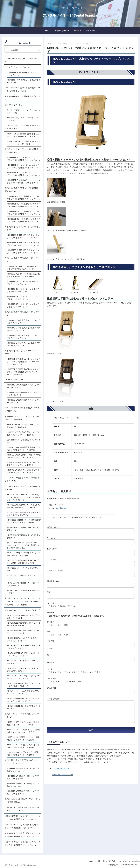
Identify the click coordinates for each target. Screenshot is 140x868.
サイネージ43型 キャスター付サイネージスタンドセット (24, 119)
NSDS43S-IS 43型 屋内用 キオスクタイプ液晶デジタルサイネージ (23, 322)
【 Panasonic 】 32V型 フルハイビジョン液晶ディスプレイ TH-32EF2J (22, 809)
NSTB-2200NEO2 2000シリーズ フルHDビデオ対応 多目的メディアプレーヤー (24, 506)
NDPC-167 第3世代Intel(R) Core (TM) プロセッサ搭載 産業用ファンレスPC (24, 562)
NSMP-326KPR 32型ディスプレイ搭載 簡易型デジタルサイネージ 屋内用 (23, 723)
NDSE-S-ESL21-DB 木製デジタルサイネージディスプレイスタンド (24, 670)
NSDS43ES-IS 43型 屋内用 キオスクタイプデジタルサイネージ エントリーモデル (23, 236)
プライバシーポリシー (61, 773)
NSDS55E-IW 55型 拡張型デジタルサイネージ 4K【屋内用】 (23, 394)
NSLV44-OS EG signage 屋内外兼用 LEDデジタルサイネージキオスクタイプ (23, 135)
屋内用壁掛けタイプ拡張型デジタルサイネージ (24, 441)
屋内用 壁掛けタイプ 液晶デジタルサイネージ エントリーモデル (22, 762)
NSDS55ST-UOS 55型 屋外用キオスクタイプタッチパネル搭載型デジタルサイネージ (23, 835)
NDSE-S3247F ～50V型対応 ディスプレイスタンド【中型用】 (23, 692)
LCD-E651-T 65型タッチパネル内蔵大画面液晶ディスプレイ (22, 479)
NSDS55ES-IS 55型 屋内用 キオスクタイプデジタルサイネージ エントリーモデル (23, 251)
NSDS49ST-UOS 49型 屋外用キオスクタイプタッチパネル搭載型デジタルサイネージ (23, 826)
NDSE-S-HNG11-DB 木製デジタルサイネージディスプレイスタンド (24, 707)
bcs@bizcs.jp (61, 508)
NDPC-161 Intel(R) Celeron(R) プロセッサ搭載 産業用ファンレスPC (23, 554)
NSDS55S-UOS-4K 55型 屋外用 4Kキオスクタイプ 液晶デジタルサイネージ (23, 268)
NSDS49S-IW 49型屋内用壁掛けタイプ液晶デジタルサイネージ (23, 777)
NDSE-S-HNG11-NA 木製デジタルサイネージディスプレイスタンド (24, 685)
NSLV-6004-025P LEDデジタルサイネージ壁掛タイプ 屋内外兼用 (22, 418)
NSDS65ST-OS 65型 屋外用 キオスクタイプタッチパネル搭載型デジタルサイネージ (24, 220)
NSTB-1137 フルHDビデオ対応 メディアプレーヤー (24, 577)
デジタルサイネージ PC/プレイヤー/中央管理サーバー (23, 488)
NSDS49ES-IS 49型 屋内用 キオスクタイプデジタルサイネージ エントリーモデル (23, 244)
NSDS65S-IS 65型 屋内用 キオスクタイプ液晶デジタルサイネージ (23, 344)
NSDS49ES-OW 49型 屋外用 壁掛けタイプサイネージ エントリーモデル (23, 89)
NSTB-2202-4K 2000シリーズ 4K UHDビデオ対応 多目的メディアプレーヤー (24, 521)
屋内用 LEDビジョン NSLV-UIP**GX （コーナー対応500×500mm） (23, 800)
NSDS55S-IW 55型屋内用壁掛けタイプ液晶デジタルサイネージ (23, 785)
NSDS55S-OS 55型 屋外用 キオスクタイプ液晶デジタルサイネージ (23, 298)
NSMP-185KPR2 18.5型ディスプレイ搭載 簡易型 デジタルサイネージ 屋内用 (23, 731)
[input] (23, 50)
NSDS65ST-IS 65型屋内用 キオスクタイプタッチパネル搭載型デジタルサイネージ (24, 181)
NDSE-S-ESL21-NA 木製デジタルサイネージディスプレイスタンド (23, 677)
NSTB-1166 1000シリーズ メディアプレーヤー (24, 569)
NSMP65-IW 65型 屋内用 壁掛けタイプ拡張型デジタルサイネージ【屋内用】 (24, 456)
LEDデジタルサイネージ (14, 380)
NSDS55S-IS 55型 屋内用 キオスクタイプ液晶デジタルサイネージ (23, 337)
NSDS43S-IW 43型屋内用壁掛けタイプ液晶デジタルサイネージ (23, 770)
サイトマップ (131, 861)
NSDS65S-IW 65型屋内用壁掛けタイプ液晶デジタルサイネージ (23, 792)
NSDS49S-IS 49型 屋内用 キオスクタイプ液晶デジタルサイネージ (23, 329)
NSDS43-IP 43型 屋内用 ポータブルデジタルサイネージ (24, 81)
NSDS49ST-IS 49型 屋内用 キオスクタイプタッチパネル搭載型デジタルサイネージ (24, 166)
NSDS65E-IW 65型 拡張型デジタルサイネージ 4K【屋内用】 (23, 401)
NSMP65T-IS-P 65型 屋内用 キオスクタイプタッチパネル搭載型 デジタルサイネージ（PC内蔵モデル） (23, 362)
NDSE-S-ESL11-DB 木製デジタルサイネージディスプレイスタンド (24, 647)
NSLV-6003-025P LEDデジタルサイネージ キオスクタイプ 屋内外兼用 (24, 143)
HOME (86, 861)
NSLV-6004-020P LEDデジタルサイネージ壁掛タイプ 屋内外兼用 (24, 426)
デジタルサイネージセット (15, 105)
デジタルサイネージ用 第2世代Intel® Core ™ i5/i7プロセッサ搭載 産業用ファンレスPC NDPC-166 (23, 545)
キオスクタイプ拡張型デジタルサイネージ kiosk (22, 352)
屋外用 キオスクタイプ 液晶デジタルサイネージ (22, 260)
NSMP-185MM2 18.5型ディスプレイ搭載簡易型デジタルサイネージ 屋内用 (23, 739)
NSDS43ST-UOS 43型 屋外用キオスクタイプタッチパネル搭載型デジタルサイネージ (23, 818)
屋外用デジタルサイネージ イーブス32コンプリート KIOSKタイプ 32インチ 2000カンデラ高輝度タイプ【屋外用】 (23, 602)
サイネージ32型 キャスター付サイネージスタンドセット (24, 111)
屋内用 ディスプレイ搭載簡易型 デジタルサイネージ (22, 715)
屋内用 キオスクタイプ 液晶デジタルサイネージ (22, 313)
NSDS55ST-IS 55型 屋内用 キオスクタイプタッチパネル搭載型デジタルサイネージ (24, 174)
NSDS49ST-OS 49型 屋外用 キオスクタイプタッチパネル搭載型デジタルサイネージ (24, 205)
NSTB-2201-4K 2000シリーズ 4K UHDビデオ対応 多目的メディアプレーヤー (24, 514)
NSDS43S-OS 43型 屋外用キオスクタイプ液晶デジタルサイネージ (24, 283)
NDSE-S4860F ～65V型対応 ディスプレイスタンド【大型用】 (24, 617)
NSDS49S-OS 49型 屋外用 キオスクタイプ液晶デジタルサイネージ (23, 290)
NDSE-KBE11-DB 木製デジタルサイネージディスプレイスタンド (24, 624)
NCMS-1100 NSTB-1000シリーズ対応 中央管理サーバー (23, 584)
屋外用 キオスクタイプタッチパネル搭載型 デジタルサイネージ (22, 190)
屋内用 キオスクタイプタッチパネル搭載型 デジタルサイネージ (22, 151)
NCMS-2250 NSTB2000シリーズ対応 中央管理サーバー (24, 536)
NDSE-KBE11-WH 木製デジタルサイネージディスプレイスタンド (23, 639)
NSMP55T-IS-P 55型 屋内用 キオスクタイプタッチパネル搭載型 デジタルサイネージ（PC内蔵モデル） (23, 372)
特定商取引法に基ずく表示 (62, 779)
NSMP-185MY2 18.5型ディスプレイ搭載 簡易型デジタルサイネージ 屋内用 (23, 754)
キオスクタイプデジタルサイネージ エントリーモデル (23, 228)
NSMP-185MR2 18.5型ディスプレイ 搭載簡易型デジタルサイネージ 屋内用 (23, 746)
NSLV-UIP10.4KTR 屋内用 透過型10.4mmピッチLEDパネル (22, 409)
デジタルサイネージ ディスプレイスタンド (22, 610)
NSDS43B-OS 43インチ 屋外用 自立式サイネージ (23, 98)
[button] (39, 50)
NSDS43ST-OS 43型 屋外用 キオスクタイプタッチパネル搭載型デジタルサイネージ (24, 198)
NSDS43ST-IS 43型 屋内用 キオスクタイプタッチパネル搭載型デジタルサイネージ (24, 159)
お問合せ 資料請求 (106, 861)
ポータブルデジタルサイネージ (17, 67)
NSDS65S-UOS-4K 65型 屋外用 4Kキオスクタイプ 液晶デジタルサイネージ (23, 275)
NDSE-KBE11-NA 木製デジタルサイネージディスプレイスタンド (24, 632)
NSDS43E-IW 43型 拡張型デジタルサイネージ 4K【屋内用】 (23, 386)
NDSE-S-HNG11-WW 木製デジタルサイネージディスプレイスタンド (23, 700)
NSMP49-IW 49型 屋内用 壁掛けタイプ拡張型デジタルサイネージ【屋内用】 (23, 464)
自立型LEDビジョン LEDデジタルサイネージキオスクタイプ (22, 127)
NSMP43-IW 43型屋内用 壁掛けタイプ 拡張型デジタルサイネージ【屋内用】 (23, 471)
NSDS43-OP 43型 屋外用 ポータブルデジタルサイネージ (23, 74)
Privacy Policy (119, 861)
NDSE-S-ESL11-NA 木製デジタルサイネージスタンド (24, 662)
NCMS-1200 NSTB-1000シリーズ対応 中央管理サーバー (23, 592)
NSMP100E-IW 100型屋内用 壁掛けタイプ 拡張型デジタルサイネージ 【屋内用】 (24, 449)
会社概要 (93, 861)
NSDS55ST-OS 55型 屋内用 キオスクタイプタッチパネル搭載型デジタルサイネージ (24, 213)
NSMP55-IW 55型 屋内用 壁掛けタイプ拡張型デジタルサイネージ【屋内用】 (23, 434)
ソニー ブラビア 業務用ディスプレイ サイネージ (22, 60)
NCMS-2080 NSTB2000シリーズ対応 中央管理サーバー (24, 529)
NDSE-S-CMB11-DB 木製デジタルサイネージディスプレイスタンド (23, 654)
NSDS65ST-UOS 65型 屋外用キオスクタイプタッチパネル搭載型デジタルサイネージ (23, 843)
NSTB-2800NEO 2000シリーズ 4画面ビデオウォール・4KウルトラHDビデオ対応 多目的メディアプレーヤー (24, 497)
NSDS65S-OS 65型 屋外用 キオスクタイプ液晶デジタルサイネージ (23, 305)
